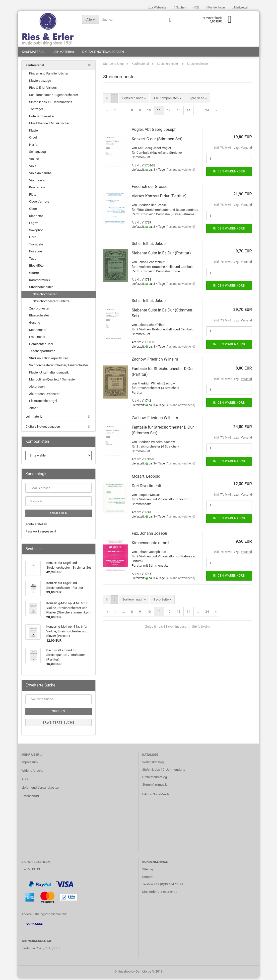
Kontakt (148, 879)
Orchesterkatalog (155, 779)
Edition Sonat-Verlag (157, 796)
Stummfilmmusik (155, 787)
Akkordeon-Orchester (44, 396)
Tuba (33, 261)
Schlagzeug (37, 154)
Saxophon (36, 232)
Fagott (34, 225)
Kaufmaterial (34, 54)
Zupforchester (39, 311)
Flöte (33, 197)
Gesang (35, 325)
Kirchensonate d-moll (151, 545)
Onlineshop (122, 973)
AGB (25, 781)
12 (169, 113)
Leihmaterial (64, 54)
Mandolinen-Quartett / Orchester (52, 382)
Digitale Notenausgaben (103, 54)
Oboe (33, 211)
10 (149, 113)
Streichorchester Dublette (51, 303)
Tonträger (36, 111)
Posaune (35, 254)
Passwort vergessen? (41, 533)
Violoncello (37, 182)
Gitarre (34, 275)
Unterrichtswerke (41, 118)
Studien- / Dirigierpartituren (49, 360)
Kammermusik (40, 282)
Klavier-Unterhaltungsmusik (49, 375)
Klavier (34, 132)
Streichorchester (41, 289)
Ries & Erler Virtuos (43, 90)
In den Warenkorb (229, 174)
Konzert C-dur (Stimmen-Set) (157, 141)
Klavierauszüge (40, 83)
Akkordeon (37, 389)
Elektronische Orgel (43, 403)
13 (179, 113)
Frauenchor (37, 339)
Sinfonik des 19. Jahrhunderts (51, 104)
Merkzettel (240, 7)
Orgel (33, 140)
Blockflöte (36, 268)
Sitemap (148, 871)
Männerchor (38, 332)
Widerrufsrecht (32, 773)
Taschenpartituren (42, 353)
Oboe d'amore (39, 204)
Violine (34, 161)
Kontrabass (37, 189)
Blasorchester (39, 318)
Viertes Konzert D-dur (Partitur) (159, 198)
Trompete (36, 246)
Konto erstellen (36, 526)
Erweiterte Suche (59, 725)
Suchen (180, 7)
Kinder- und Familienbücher (49, 76)
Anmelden (58, 516)
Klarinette (36, 218)
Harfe (33, 147)
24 (207, 113)
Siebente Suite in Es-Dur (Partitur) (161, 255)
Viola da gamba (40, 175)
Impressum (30, 764)
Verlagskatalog (153, 764)
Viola (33, 168)
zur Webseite (157, 7)
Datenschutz (30, 798)
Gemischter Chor (41, 346)
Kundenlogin (216, 7)
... (124, 113)
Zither (33, 410)
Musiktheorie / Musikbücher (49, 125)
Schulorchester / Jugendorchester (54, 97)
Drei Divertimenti (146, 488)
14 (188, 113)
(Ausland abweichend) (180, 172)
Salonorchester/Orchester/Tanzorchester (59, 367)
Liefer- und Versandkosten (40, 790)
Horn (33, 239)
